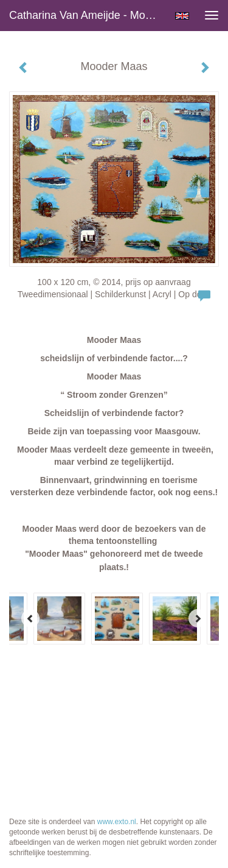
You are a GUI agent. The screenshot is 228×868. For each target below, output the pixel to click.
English (182, 16)
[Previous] (30, 618)
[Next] (198, 618)
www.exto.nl (117, 822)
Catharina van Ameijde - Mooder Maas (87, 15)
